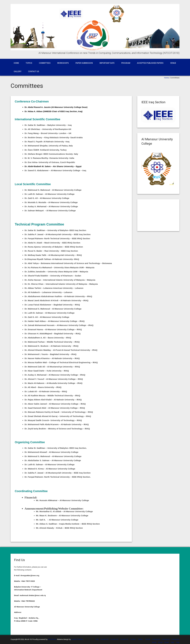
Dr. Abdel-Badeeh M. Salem (38, 166)
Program (126, 63)
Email (154, 642)
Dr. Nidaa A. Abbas (34, 111)
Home (16, 63)
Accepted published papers (150, 63)
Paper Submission (84, 63)
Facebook (105, 639)
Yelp (97, 639)
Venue (173, 63)
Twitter (133, 639)
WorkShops (63, 63)
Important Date (107, 63)
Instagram (156, 639)
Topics (29, 63)
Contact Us (34, 71)
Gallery (18, 71)
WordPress (52, 639)
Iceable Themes (77, 639)
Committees (45, 63)
